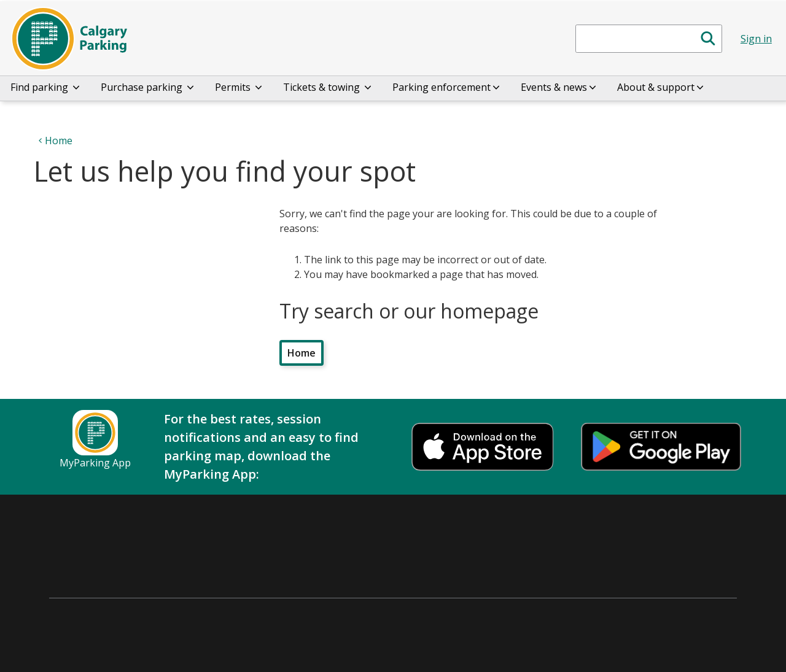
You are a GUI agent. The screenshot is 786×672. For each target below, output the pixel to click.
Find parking (46, 87)
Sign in (756, 39)
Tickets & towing (328, 87)
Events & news (559, 87)
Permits (239, 87)
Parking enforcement (447, 87)
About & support (661, 87)
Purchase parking (148, 87)
